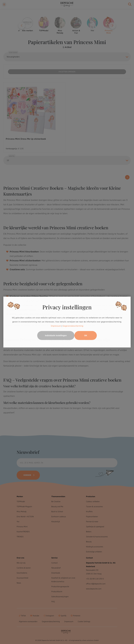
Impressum (56, 326)
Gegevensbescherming (73, 326)
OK (86, 335)
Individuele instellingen (56, 335)
